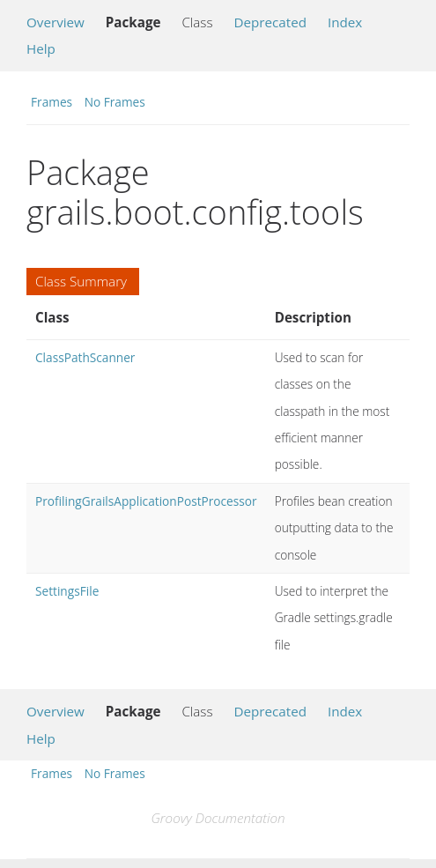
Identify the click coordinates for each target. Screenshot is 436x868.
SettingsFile (67, 591)
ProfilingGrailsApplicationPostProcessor (146, 501)
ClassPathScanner (85, 357)
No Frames (115, 102)
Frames (52, 102)
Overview (55, 22)
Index (345, 22)
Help (41, 48)
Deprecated (270, 22)
